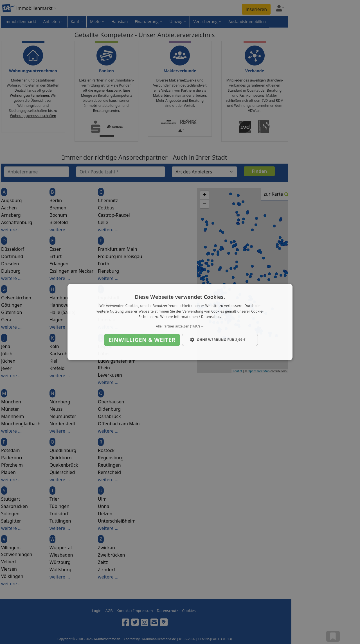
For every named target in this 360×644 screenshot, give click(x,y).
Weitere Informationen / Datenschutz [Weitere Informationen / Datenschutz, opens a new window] (191, 317)
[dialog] (180, 322)
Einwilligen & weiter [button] (142, 340)
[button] (180, 326)
